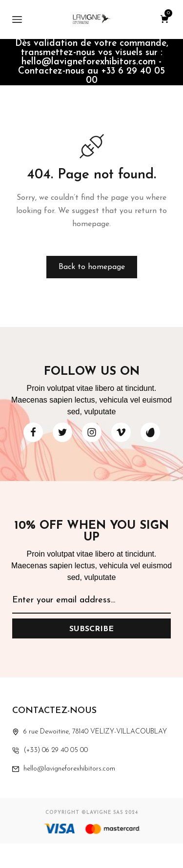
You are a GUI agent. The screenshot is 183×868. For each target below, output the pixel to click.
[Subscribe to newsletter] (91, 628)
